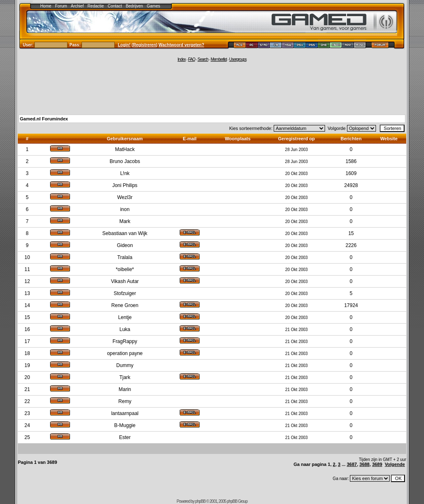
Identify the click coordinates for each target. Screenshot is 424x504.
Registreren (145, 45)
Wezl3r (125, 197)
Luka (125, 329)
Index (182, 59)
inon (125, 209)
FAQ (192, 59)
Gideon (125, 245)
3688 (364, 464)
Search (203, 59)
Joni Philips (125, 185)
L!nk (125, 173)
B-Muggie (125, 425)
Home (46, 6)
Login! (124, 45)
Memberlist (219, 59)
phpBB (200, 501)
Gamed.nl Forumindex (44, 119)
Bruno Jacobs (125, 161)
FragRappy (125, 341)
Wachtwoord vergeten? (181, 45)
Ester (125, 437)
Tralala (125, 257)
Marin (125, 389)
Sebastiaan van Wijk (125, 233)
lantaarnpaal (125, 413)
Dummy (125, 365)
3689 (377, 464)
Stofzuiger (125, 293)
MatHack (125, 149)
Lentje (125, 317)
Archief (77, 6)
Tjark (125, 377)
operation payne (125, 353)
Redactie (95, 6)
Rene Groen (125, 305)
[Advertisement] (212, 88)
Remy (125, 401)
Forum (61, 6)
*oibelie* (125, 269)
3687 (352, 464)
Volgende (395, 464)
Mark (125, 221)
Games (154, 6)
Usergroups (238, 59)
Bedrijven (135, 6)
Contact (115, 6)
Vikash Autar (125, 281)
